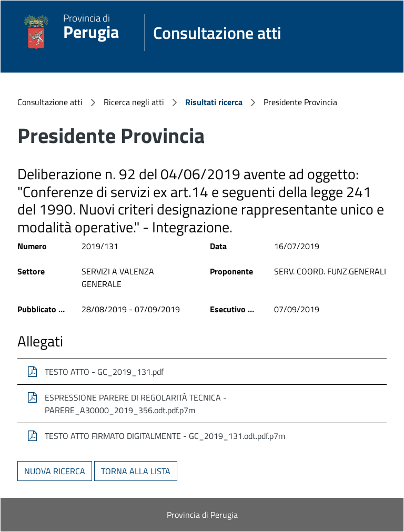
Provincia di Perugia (202, 515)
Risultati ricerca (214, 102)
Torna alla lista (136, 471)
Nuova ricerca (55, 471)
